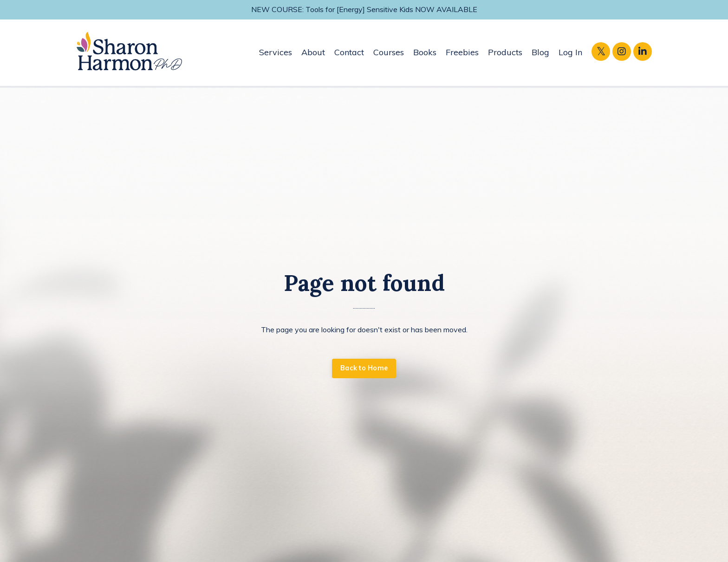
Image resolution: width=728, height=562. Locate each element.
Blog (540, 52)
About (313, 52)
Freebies (462, 52)
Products (505, 52)
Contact (349, 52)
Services (276, 52)
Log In (570, 52)
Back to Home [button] (364, 368)
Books (425, 52)
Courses (389, 52)
